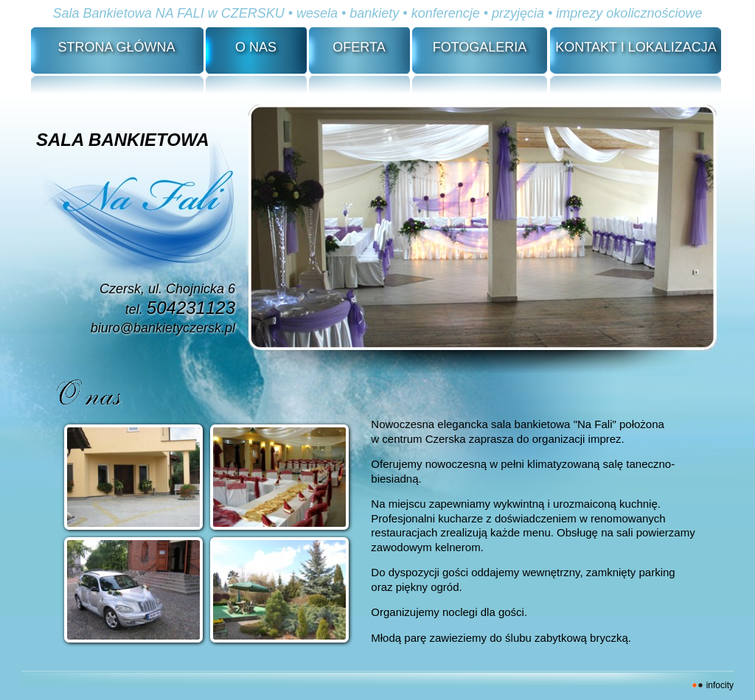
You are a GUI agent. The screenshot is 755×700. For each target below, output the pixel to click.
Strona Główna (116, 47)
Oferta (359, 47)
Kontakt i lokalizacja (636, 47)
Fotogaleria (480, 47)
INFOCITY (720, 685)
